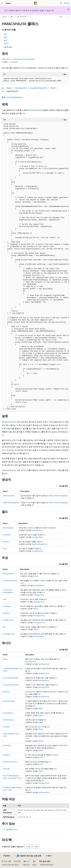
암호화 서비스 (12, 829)
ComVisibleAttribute (15, 97)
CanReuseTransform (10, 580)
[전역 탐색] (2, 3)
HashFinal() (7, 745)
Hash (5, 599)
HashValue (7, 535)
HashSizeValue (8, 528)
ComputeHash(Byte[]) (11, 678)
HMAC (53, 88)
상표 (34, 865)
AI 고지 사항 (6, 861)
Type (39, 727)
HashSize (6, 613)
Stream (33, 685)
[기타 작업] (67, 17)
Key (4, 627)
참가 (35, 861)
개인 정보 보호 (44, 861)
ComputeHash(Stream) (11, 685)
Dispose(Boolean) (9, 701)
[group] (35, 267)
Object (9, 88)
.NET (12, 17)
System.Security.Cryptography (24, 59)
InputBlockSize (8, 620)
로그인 (67, 3)
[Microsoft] (35, 3)
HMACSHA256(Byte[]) (11, 503)
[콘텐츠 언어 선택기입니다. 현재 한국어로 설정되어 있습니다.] (7, 856)
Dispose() (6, 692)
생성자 (6, 43)
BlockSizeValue (8, 574)
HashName (7, 606)
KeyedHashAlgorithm (39, 88)
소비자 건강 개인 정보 (10, 865)
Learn (4, 17)
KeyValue (6, 542)
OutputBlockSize (9, 634)
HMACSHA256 (36, 110)
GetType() (6, 727)
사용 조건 (26, 865)
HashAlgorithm (21, 88)
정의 (5, 34)
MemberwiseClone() (10, 762)
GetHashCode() (8, 720)
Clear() (5, 659)
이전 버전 (17, 861)
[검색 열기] (61, 3)
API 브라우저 (22, 17)
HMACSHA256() (9, 496)
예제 (5, 37)
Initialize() (6, 755)
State (5, 548)
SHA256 (23, 68)
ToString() (6, 769)
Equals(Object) (8, 713)
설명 (5, 40)
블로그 (26, 861)
